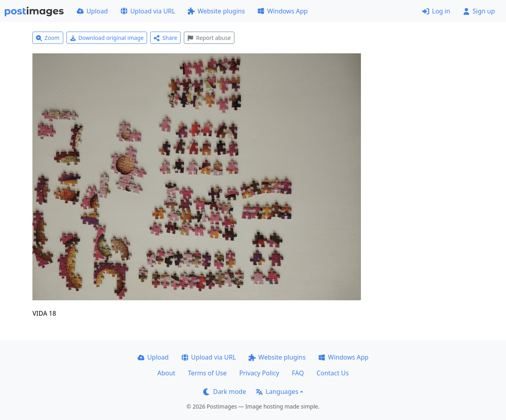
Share (165, 38)
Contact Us (333, 373)
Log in (436, 11)
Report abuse (209, 38)
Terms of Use (207, 373)
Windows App (282, 11)
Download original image (107, 38)
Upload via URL (148, 11)
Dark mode (225, 392)
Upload (92, 11)
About (166, 373)
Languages (277, 392)
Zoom (48, 38)
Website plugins (216, 11)
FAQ (298, 373)
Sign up (479, 11)
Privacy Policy (259, 373)
